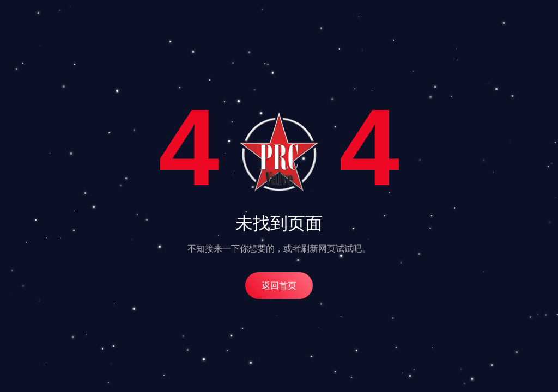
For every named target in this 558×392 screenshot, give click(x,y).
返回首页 (279, 286)
